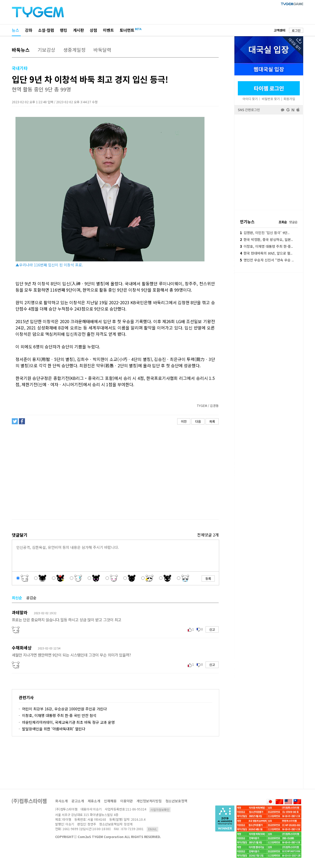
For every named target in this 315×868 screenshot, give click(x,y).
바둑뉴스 (21, 50)
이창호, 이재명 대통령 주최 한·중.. (266, 246)
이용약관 (127, 801)
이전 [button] (184, 421)
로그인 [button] (296, 30)
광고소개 (78, 801)
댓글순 (293, 222)
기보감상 (46, 50)
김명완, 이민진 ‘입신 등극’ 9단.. (265, 233)
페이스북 (269, 162)
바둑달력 (102, 50)
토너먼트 (127, 30)
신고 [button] (212, 629)
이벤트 (108, 30)
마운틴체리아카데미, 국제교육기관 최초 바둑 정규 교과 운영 (68, 722)
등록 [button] (208, 578)
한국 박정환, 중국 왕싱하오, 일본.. (266, 239)
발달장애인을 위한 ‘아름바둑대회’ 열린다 (54, 729)
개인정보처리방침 (149, 801)
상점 (93, 30)
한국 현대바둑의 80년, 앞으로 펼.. (266, 253)
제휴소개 (94, 801)
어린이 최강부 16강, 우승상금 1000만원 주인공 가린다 (64, 709)
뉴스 (15, 30)
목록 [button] (212, 421)
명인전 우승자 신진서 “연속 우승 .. (267, 260)
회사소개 (61, 801)
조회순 (283, 222)
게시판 (78, 30)
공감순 (31, 598)
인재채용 (110, 801)
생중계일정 (74, 50)
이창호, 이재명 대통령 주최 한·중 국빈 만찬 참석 (59, 715)
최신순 (17, 598)
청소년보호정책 (176, 801)
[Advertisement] (115, 474)
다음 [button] (198, 421)
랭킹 (64, 30)
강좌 (29, 30)
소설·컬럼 (46, 30)
